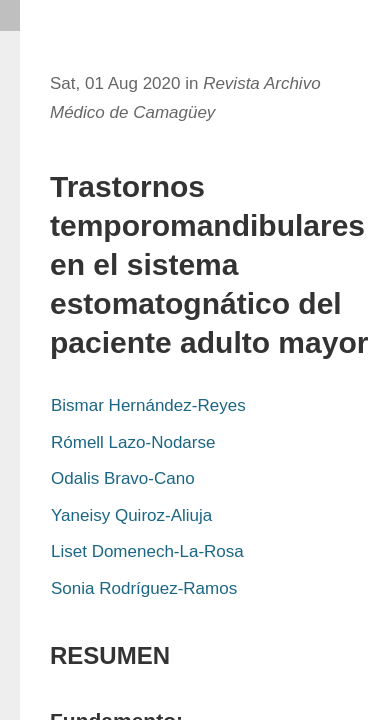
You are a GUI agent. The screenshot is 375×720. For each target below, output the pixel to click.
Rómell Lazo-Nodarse (133, 442)
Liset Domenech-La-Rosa (147, 551)
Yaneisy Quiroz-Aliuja (131, 515)
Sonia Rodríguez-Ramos (144, 588)
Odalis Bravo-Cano (123, 478)
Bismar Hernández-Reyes (148, 405)
